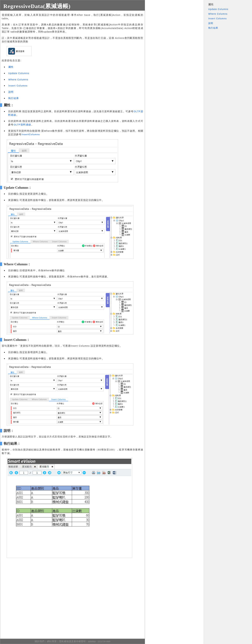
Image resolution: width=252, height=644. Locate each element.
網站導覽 (52, 641)
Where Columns (218, 14)
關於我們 (40, 641)
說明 (211, 23)
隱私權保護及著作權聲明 (72, 641)
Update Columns (218, 9)
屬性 (211, 4)
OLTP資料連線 (22, 125)
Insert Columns (218, 19)
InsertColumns (31, 134)
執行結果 (213, 28)
